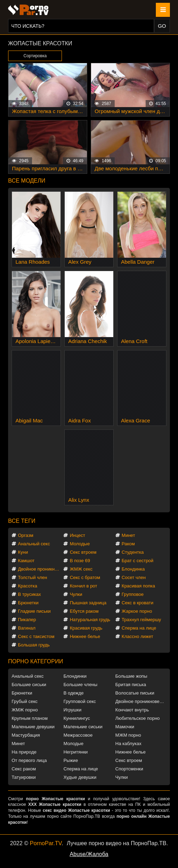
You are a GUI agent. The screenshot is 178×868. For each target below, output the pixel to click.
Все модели (27, 181)
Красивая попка (138, 586)
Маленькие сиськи (83, 727)
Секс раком (24, 769)
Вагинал (27, 628)
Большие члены (80, 685)
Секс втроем (83, 552)
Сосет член (134, 577)
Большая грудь (34, 645)
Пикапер (27, 620)
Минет (128, 535)
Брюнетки (28, 603)
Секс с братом (85, 577)
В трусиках (29, 594)
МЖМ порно (128, 735)
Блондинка (133, 569)
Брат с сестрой (138, 561)
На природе (24, 752)
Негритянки (75, 752)
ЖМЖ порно (25, 710)
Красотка (28, 586)
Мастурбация (26, 735)
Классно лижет (138, 636)
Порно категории (36, 661)
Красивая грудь (86, 628)
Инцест (77, 535)
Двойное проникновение (40, 569)
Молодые (80, 544)
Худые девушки (80, 777)
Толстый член (33, 577)
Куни (23, 552)
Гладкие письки (34, 611)
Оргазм (26, 535)
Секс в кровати (138, 603)
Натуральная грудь (90, 620)
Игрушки (72, 710)
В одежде (73, 693)
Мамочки (125, 727)
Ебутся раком (84, 611)
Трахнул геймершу (141, 620)
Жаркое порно (137, 611)
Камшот (26, 561)
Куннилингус (77, 718)
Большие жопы (131, 676)
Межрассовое (78, 735)
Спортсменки (129, 769)
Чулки (76, 594)
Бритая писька (131, 685)
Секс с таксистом (36, 636)
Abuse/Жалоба (89, 854)
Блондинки (75, 676)
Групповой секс (80, 701)
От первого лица (29, 760)
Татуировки (24, 777)
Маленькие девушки (33, 727)
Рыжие (71, 760)
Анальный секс (34, 544)
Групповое (133, 594)
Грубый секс (25, 701)
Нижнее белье (85, 636)
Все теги (22, 521)
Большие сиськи (29, 685)
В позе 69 (80, 561)
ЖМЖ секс (81, 569)
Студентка (133, 552)
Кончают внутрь (132, 710)
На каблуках (128, 744)
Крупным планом (30, 718)
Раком (128, 544)
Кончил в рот (83, 586)
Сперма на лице (139, 628)
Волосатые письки (135, 693)
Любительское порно (138, 718)
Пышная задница (88, 603)
